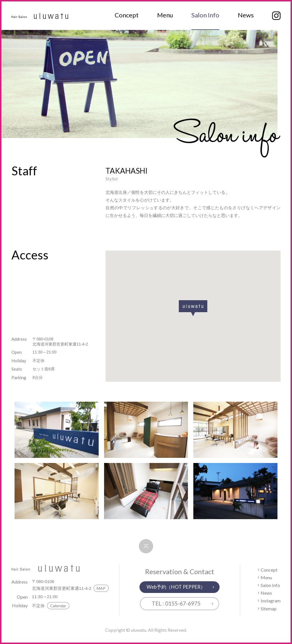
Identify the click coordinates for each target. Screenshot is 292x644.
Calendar (58, 606)
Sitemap (269, 609)
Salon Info (205, 15)
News (246, 15)
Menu (165, 15)
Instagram (271, 601)
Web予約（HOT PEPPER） (176, 587)
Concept (127, 15)
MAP (101, 588)
